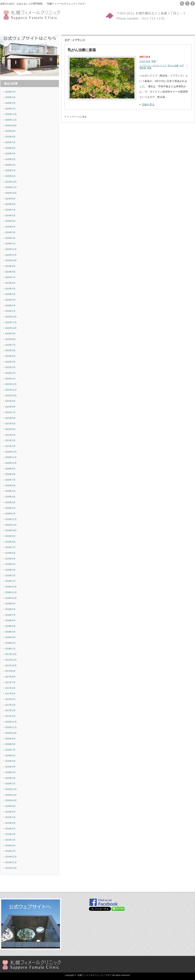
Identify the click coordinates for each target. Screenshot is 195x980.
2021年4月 (10, 429)
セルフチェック (27, 28)
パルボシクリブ (159, 65)
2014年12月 (11, 857)
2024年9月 (10, 199)
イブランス (145, 65)
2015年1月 (10, 851)
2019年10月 (11, 530)
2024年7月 (10, 210)
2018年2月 (10, 643)
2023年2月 (10, 305)
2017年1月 (10, 716)
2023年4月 (10, 294)
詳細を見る (148, 104)
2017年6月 (10, 688)
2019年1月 (10, 581)
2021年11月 (11, 390)
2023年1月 (10, 311)
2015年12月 (11, 789)
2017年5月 (10, 694)
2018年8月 (10, 609)
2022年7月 (10, 345)
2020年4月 (10, 497)
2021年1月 (10, 446)
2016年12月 (11, 722)
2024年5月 (10, 221)
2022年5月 (10, 356)
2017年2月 (10, 710)
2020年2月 (10, 508)
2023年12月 (11, 249)
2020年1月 (10, 514)
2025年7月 (10, 142)
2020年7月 (10, 480)
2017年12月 (11, 654)
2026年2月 (10, 103)
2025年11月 (11, 120)
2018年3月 (10, 637)
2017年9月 (10, 671)
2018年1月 (10, 649)
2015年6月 (10, 823)
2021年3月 (10, 435)
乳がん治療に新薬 (82, 50)
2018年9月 (10, 604)
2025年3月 (10, 165)
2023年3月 (10, 300)
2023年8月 (10, 272)
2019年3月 (10, 570)
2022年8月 (10, 339)
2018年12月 (11, 587)
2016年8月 (10, 744)
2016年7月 (10, 750)
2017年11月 (11, 660)
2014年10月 (11, 868)
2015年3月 (10, 840)
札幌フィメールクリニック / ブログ (95, 975)
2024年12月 (11, 182)
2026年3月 (10, 97)
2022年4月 (10, 362)
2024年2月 (10, 238)
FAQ (64, 28)
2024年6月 (10, 215)
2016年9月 (10, 739)
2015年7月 (10, 817)
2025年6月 (10, 148)
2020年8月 (10, 474)
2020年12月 (11, 452)
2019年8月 (10, 542)
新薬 (149, 68)
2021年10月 (11, 395)
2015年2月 (10, 845)
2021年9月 (10, 401)
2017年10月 (11, 665)
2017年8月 (10, 677)
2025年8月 (10, 137)
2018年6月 (10, 620)
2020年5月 (10, 491)
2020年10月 (11, 463)
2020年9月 (10, 469)
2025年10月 (11, 125)
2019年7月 (10, 547)
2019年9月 (10, 536)
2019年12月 (11, 519)
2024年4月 (10, 227)
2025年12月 (11, 114)
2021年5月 (10, 424)
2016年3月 (10, 772)
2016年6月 (10, 755)
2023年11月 (11, 255)
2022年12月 (11, 317)
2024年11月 (11, 187)
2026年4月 (10, 92)
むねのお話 (145, 61)
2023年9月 (10, 266)
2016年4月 (10, 767)
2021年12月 (11, 384)
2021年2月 (10, 440)
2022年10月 (11, 328)
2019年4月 (10, 564)
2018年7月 (10, 615)
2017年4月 (10, 699)
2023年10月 (11, 260)
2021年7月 (10, 412)
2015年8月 (10, 812)
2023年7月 (10, 277)
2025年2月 (10, 170)
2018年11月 (11, 592)
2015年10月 (11, 800)
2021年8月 (10, 407)
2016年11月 (11, 727)
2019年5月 (10, 559)
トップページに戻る (77, 117)
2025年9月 (10, 131)
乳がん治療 (173, 65)
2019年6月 (10, 553)
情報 (154, 61)
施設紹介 (13, 28)
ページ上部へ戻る (192, 884)
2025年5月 (10, 154)
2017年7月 (10, 682)
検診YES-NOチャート (48, 28)
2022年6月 (10, 350)
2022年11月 (11, 322)
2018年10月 (11, 598)
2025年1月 (10, 176)
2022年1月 (10, 379)
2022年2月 (10, 373)
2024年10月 (11, 193)
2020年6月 (10, 485)
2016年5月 (10, 761)
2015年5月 (10, 829)
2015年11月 (11, 795)
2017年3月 (10, 705)
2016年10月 (11, 733)
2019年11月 (11, 525)
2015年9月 (10, 806)
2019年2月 (10, 575)
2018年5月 (10, 626)
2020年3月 (10, 502)
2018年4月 (10, 632)
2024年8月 (10, 204)
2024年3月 (10, 232)
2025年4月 (10, 159)
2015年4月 (10, 834)
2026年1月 (10, 109)
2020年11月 (11, 457)
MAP (69, 28)
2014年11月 (11, 862)
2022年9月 (10, 334)
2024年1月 (10, 244)
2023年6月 (10, 283)
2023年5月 (10, 289)
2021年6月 (10, 418)
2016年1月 (10, 784)
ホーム (4, 28)
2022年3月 (10, 367)
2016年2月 (10, 778)
